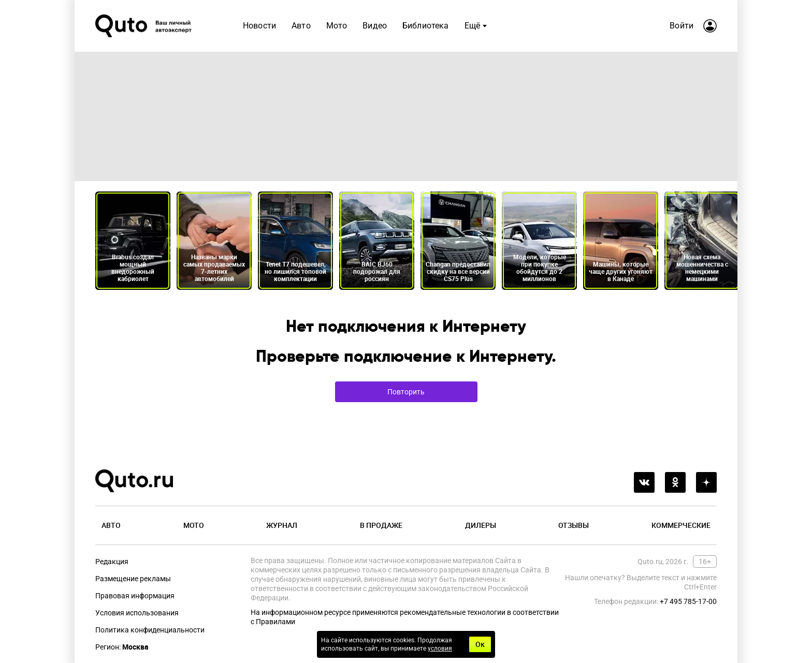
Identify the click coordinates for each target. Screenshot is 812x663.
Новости (259, 26)
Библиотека (426, 26)
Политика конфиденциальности (150, 630)
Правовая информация (135, 596)
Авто (301, 26)
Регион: (122, 647)
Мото (337, 26)
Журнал (282, 525)
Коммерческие (681, 525)
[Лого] (144, 26)
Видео (375, 26)
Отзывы (574, 525)
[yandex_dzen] (706, 482)
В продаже (381, 525)
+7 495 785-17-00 (688, 601)
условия (440, 649)
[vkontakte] (644, 482)
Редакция (112, 562)
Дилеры (481, 525)
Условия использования (137, 613)
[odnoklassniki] (675, 482)
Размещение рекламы (133, 579)
